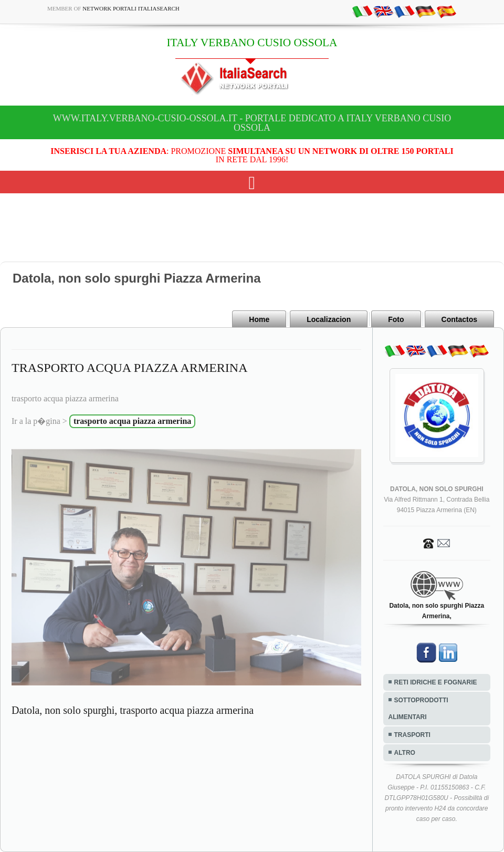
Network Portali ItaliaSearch (131, 8)
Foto (396, 319)
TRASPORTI (412, 735)
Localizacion (329, 319)
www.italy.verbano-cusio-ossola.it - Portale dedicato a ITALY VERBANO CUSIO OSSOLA (252, 123)
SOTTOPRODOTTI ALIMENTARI (418, 709)
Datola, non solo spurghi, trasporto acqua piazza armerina (133, 710)
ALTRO (405, 753)
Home (259, 319)
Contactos (459, 319)
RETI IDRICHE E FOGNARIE (436, 682)
